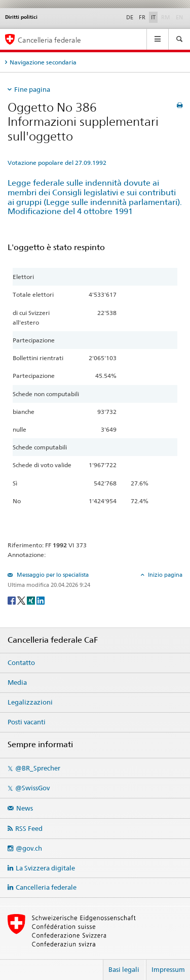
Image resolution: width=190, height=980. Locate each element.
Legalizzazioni (30, 702)
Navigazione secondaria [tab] (43, 62)
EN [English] (179, 17)
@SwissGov (32, 788)
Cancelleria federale (46, 887)
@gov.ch (29, 848)
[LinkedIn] (41, 600)
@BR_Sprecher (38, 768)
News (25, 808)
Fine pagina (32, 89)
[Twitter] (22, 600)
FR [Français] (142, 17)
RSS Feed (29, 828)
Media (17, 682)
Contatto (21, 662)
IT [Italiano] (153, 17)
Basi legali (124, 969)
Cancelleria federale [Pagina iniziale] (49, 40)
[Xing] (32, 600)
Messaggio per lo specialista (52, 575)
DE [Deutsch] (130, 17)
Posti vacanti (27, 722)
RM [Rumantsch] (166, 17)
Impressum (168, 969)
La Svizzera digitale (45, 868)
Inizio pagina (164, 575)
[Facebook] (12, 600)
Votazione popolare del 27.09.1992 (57, 163)
